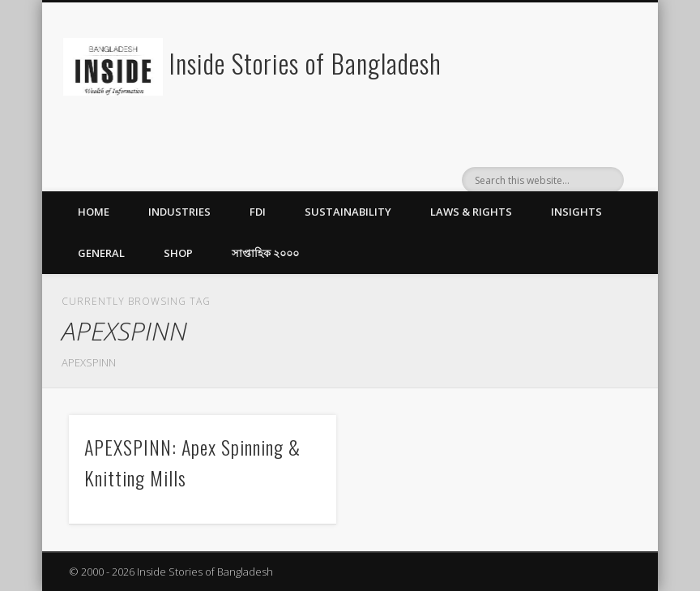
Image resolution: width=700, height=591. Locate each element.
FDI (258, 212)
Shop (178, 253)
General (101, 253)
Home (94, 212)
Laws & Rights (471, 212)
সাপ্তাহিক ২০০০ (265, 253)
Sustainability (348, 212)
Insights (576, 212)
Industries (179, 212)
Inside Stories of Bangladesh (305, 63)
